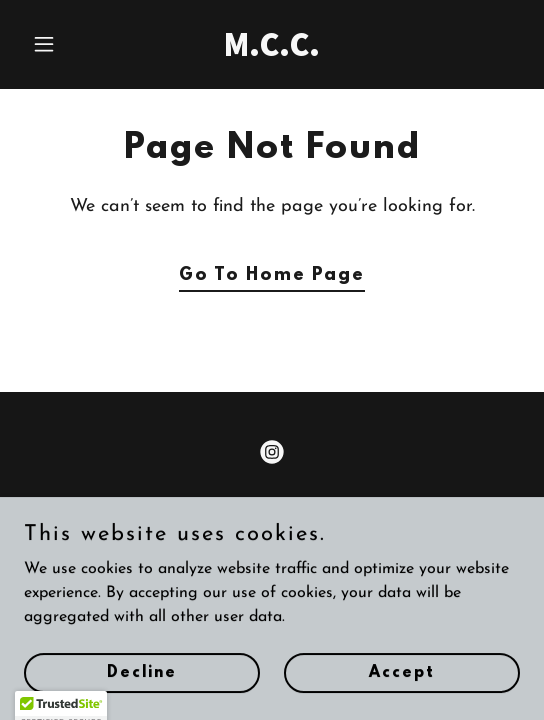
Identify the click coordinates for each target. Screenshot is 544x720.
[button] (61, 44)
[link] (271, 52)
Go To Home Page (272, 276)
